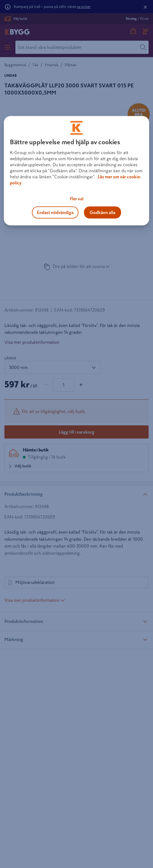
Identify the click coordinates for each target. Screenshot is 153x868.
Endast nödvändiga (55, 212)
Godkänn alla (103, 212)
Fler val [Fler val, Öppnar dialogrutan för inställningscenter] (77, 199)
